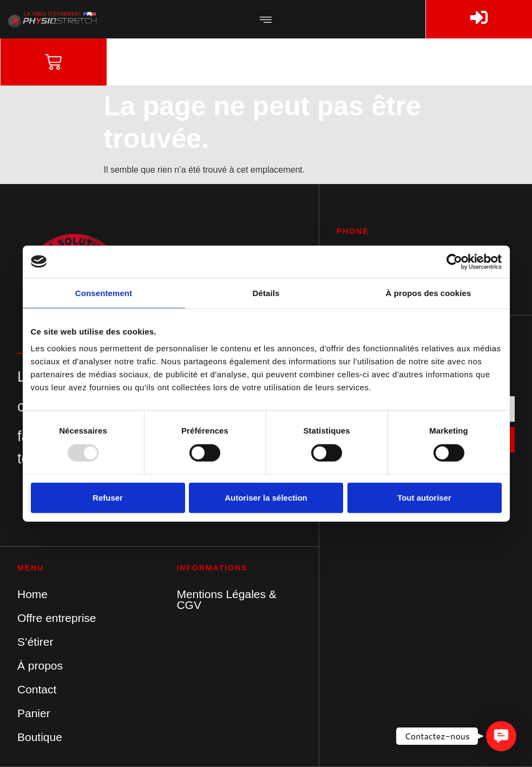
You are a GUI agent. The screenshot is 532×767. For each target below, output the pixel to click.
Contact (37, 689)
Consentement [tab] (104, 293)
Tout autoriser (424, 497)
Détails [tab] (266, 293)
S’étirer (35, 642)
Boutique (40, 737)
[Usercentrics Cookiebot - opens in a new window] (454, 261)
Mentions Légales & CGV (226, 599)
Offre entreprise (57, 618)
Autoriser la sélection (266, 497)
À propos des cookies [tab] (429, 293)
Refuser (108, 497)
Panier (34, 713)
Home (32, 594)
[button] (266, 19)
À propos (40, 666)
